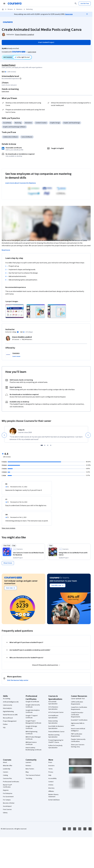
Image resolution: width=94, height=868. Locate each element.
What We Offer (8, 763)
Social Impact (7, 804)
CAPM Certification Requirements (77, 700)
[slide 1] (42, 443)
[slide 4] (51, 443)
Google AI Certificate (32, 699)
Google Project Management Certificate (33, 719)
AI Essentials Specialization (53, 700)
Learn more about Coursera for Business (20, 183)
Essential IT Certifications (79, 718)
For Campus (7, 797)
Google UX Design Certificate (31, 725)
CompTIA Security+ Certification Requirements (77, 712)
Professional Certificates (11, 779)
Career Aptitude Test (78, 696)
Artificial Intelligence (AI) (11, 699)
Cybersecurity (8, 703)
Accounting (7, 696)
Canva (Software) (27, 137)
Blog (27, 769)
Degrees (6, 788)
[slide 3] (48, 443)
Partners (28, 763)
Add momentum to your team (63, 578)
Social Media (7, 123)
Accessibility (52, 776)
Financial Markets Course (56, 729)
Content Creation (41, 123)
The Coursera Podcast (33, 773)
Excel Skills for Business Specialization (56, 725)
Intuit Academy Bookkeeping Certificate (34, 746)
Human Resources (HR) (10, 712)
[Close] (87, 14)
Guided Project (9, 65)
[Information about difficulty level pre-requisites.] (20, 79)
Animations (28, 123)
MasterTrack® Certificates (7, 783)
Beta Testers (30, 766)
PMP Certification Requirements (77, 732)
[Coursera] (15, 4)
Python (5, 722)
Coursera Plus (7, 776)
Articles (51, 782)
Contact (51, 779)
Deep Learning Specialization (53, 719)
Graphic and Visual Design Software (14, 127)
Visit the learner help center (18, 678)
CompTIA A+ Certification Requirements (79, 706)
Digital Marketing (8, 709)
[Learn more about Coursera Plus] (32, 52)
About (5, 760)
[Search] (76, 4)
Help (50, 773)
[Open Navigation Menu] (4, 4)
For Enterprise (8, 791)
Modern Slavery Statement (53, 793)
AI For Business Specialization (53, 706)
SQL (4, 725)
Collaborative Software (10, 137)
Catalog (5, 773)
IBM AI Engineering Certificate (31, 730)
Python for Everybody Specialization (55, 744)
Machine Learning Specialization (54, 733)
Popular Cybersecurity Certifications (78, 738)
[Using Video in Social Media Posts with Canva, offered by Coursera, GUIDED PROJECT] (74, 551)
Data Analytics (8, 706)
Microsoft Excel (8, 715)
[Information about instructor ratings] (18, 329)
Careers (6, 769)
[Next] (88, 433)
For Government (8, 794)
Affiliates (51, 789)
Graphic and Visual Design (72, 123)
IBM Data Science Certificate (31, 741)
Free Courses (7, 807)
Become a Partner (9, 801)
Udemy (5, 810)
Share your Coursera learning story (78, 743)
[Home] (3, 9)
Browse (10, 9)
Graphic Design (55, 123)
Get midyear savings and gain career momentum (21, 580)
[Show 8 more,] (8, 560)
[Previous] (4, 433)
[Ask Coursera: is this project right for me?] (22, 57)
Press (50, 760)
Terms (50, 766)
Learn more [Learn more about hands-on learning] (5, 91)
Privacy (51, 769)
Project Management (10, 719)
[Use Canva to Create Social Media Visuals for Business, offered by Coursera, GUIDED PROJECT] (28, 551)
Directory (51, 786)
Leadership (7, 766)
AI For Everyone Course (56, 710)
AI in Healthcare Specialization (53, 714)
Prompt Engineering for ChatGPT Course (56, 739)
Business (19, 9)
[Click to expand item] (15, 309)
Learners (28, 760)
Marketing (29, 9)
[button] (16, 354)
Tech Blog (29, 776)
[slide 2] (45, 443)
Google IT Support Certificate (32, 714)
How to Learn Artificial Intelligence (78, 727)
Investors (51, 763)
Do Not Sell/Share (54, 797)
